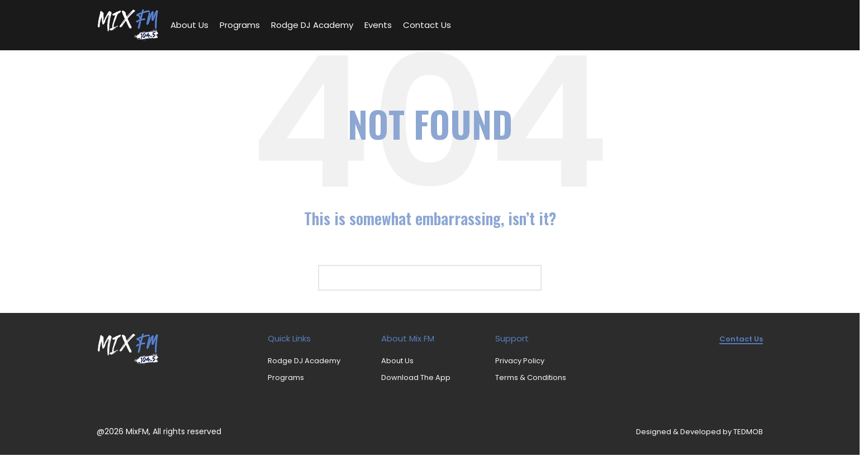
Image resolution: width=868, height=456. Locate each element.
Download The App (416, 377)
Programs (286, 377)
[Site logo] (128, 25)
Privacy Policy (520, 361)
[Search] (430, 278)
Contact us (741, 339)
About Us (397, 361)
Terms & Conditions (531, 377)
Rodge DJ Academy (304, 361)
